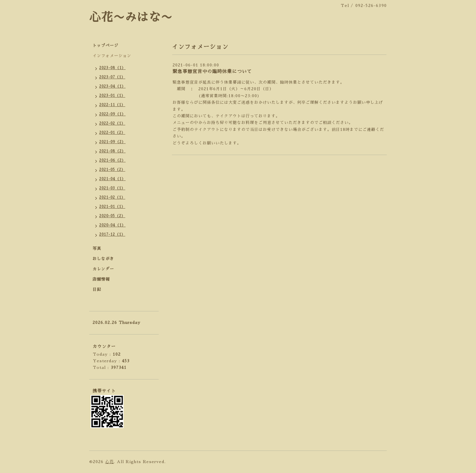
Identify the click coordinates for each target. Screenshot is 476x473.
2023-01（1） (112, 96)
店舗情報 (101, 279)
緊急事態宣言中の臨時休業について (212, 71)
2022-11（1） (112, 105)
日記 (97, 290)
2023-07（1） (112, 77)
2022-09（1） (112, 114)
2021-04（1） (112, 179)
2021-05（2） (112, 170)
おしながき (103, 259)
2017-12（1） (112, 235)
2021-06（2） (112, 160)
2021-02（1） (112, 197)
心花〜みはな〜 (131, 17)
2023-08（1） (112, 68)
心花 (109, 462)
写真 (97, 249)
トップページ (105, 46)
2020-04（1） (112, 225)
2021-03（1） (112, 188)
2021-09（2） (112, 142)
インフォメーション (112, 56)
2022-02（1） (112, 123)
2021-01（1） (112, 207)
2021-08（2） (112, 151)
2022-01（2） (112, 133)
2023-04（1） (112, 86)
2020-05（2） (112, 216)
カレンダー (103, 269)
